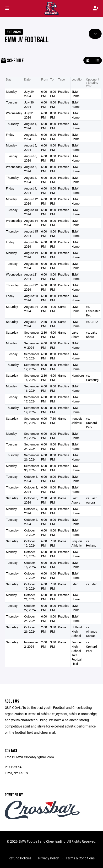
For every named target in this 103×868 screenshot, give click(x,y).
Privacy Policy (49, 858)
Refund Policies (20, 858)
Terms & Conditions (80, 858)
